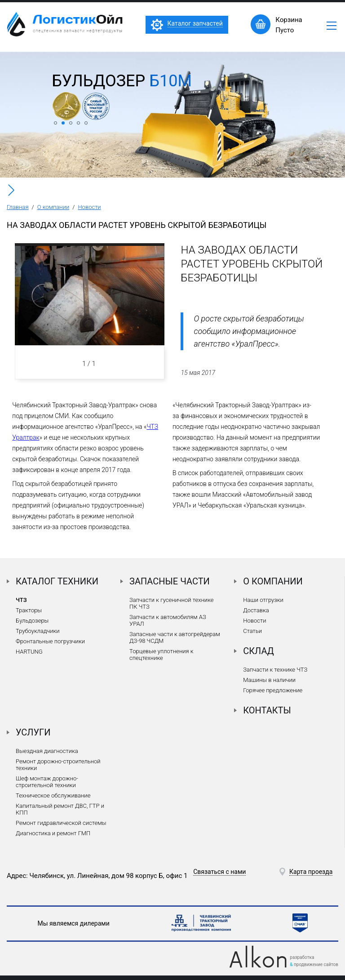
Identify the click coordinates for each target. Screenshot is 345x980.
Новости (89, 207)
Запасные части (170, 581)
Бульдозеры (32, 621)
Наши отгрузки (263, 600)
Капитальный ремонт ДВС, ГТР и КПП (60, 809)
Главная (18, 207)
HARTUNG (29, 652)
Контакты (267, 710)
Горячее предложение (273, 690)
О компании (53, 207)
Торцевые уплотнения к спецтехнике (161, 655)
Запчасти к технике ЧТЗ (275, 670)
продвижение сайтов (316, 964)
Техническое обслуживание (53, 795)
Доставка (256, 610)
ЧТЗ (21, 600)
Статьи (252, 631)
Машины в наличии (269, 680)
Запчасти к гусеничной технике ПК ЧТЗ (171, 603)
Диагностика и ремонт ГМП (53, 833)
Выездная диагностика (47, 751)
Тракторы (29, 610)
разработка (302, 957)
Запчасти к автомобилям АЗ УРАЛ (168, 620)
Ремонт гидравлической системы (61, 823)
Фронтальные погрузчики (50, 641)
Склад (258, 651)
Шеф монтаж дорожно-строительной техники (47, 782)
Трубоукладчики (38, 631)
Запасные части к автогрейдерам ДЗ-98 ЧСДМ (175, 637)
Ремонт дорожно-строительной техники (58, 765)
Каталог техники (57, 581)
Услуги (33, 732)
